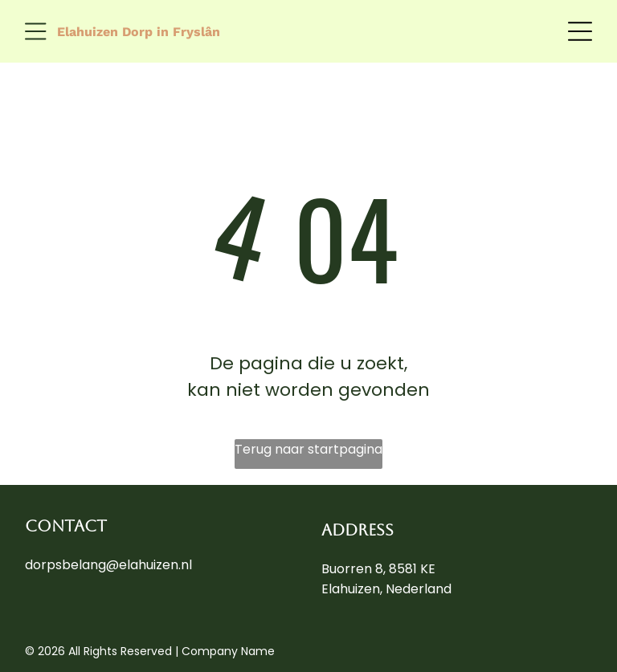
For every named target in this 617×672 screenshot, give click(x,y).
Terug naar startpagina (308, 449)
